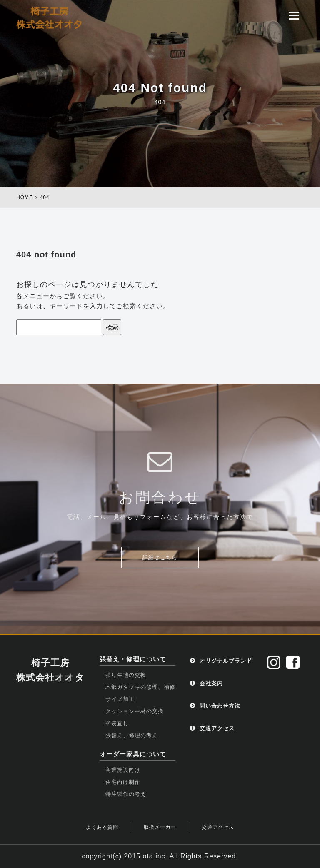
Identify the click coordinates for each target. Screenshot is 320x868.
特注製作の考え (126, 794)
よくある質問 (102, 827)
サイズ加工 (120, 699)
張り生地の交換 (126, 675)
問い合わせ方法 (215, 706)
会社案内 (206, 683)
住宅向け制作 (123, 782)
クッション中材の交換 (135, 711)
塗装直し (117, 723)
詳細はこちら (160, 557)
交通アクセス (212, 728)
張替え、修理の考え (132, 735)
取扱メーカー (160, 827)
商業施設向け (123, 770)
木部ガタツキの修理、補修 (140, 687)
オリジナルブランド (221, 661)
